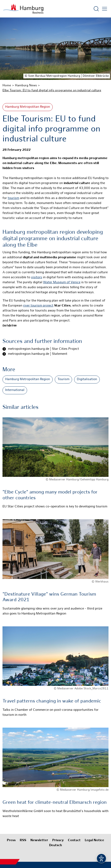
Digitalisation (87, 379)
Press (11, 840)
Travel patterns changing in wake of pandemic (52, 701)
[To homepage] (23, 9)
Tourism (63, 379)
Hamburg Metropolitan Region (28, 107)
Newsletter (39, 840)
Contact (74, 840)
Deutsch (55, 845)
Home (7, 85)
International (15, 390)
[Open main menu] (105, 9)
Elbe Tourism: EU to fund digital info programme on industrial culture (52, 90)
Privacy (58, 840)
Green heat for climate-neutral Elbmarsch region (55, 803)
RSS (23, 840)
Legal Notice (94, 840)
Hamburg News (26, 85)
